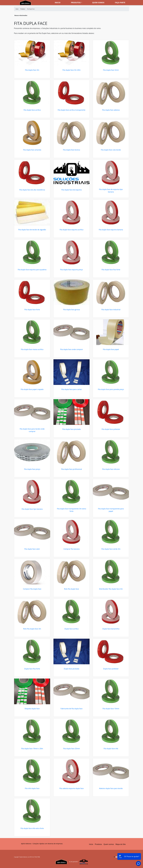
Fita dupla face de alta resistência (32, 190)
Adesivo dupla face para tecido (111, 788)
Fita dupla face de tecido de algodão (32, 230)
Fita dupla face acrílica (32, 110)
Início (91, 844)
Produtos (76, 3)
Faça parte (120, 3)
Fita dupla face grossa (71, 310)
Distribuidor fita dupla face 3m (111, 589)
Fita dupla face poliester (111, 429)
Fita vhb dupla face (32, 788)
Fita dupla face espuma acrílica (71, 230)
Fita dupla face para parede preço (111, 389)
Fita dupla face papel (111, 349)
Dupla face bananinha (111, 629)
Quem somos (98, 3)
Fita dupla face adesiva (111, 110)
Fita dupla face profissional (71, 469)
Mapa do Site (121, 844)
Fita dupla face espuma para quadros (32, 270)
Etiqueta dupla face (32, 709)
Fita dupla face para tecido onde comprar (32, 430)
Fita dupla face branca (71, 150)
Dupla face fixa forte (32, 669)
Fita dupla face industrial (111, 310)
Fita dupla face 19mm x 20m (32, 749)
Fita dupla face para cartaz (71, 389)
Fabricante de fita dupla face (71, 709)
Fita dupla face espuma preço (71, 270)
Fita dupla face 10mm (111, 709)
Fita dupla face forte (32, 310)
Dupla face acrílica (71, 629)
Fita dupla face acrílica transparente (71, 110)
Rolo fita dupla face (72, 589)
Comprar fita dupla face (32, 589)
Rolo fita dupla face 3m (32, 629)
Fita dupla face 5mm (111, 70)
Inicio (58, 3)
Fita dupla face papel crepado (32, 389)
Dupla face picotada (71, 669)
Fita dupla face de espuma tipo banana (111, 191)
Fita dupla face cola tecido (111, 150)
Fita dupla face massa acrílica (32, 349)
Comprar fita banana (72, 549)
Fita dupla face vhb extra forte (32, 828)
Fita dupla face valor (32, 549)
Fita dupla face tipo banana (32, 509)
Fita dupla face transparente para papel (111, 510)
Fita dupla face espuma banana (111, 230)
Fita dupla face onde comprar (72, 349)
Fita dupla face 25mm (72, 749)
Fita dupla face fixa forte (111, 270)
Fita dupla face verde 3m (111, 549)
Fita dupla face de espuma (71, 190)
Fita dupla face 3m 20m (71, 70)
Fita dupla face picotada (72, 429)
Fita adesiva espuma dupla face (72, 788)
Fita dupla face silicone (111, 469)
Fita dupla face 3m (32, 70)
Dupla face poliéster (111, 669)
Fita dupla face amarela (32, 150)
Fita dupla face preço (32, 469)
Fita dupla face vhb (111, 749)
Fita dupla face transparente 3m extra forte (72, 510)
